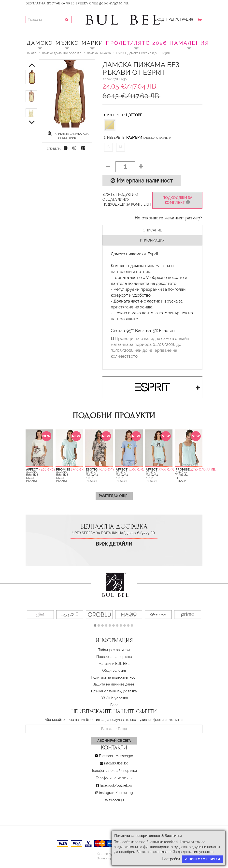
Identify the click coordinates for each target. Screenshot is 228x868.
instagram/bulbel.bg (116, 793)
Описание (152, 230)
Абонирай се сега (114, 741)
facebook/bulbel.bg (116, 785)
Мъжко (67, 43)
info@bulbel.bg (116, 763)
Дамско (40, 43)
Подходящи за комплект (177, 200)
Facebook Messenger (116, 756)
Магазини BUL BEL (114, 664)
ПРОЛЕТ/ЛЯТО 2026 (136, 43)
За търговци (114, 800)
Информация (152, 240)
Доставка (129, 691)
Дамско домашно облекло (62, 53)
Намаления (189, 43)
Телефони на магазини (114, 778)
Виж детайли (114, 544)
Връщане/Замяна (105, 691)
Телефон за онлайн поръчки (114, 771)
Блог (114, 705)
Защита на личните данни (114, 684)
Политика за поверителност (114, 677)
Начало (31, 53)
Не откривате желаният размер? (169, 218)
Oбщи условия (114, 670)
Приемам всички (202, 859)
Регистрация (181, 19)
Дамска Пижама (99, 53)
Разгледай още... (114, 496)
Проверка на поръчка (114, 657)
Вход (159, 19)
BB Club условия (114, 698)
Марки (93, 43)
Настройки (171, 859)
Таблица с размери (157, 138)
